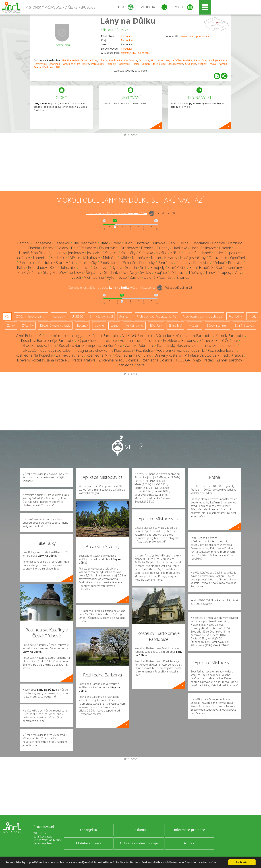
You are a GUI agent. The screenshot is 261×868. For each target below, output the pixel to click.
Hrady (252, 316)
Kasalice (111, 253)
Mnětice (188, 60)
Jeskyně (99, 326)
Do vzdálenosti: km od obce (117, 213)
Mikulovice (92, 258)
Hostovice (157, 60)
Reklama (139, 830)
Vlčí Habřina (94, 277)
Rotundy (82, 326)
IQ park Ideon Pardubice (97, 341)
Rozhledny (235, 316)
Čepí (172, 243)
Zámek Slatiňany (70, 355)
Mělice (75, 258)
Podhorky (147, 263)
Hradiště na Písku (33, 253)
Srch (144, 268)
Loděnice (23, 258)
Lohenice (40, 258)
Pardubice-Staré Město (75, 64)
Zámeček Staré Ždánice (219, 341)
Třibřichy (195, 272)
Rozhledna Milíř (99, 355)
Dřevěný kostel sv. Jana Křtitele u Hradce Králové (56, 360)
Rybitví (117, 268)
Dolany (62, 248)
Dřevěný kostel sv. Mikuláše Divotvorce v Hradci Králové (199, 355)
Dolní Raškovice (84, 248)
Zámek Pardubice (230, 336)
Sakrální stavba (244, 326)
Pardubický (127, 40)
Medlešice (59, 258)
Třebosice (178, 272)
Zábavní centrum (217, 326)
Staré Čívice (159, 64)
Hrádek (225, 248)
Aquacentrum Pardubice (140, 341)
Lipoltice (233, 253)
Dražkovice (131, 60)
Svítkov (202, 64)
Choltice (218, 243)
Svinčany (130, 272)
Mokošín (110, 258)
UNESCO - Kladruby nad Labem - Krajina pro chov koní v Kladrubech (78, 350)
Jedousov (58, 253)
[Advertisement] (130, 164)
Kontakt (189, 843)
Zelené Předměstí (159, 277)
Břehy (116, 243)
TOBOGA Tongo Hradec (195, 360)
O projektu (89, 830)
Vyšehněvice (117, 277)
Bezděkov (62, 243)
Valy (238, 272)
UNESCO (78, 316)
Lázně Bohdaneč (197, 253)
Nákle (124, 258)
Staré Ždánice (29, 272)
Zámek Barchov (229, 360)
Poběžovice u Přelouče (118, 263)
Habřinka (180, 248)
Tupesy (226, 272)
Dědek (48, 248)
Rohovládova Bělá (42, 268)
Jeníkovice (76, 253)
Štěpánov (94, 272)
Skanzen (125, 316)
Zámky (11, 326)
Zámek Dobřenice (140, 345)
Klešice (162, 253)
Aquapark (59, 316)
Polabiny (111, 64)
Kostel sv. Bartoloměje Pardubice (48, 341)
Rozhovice (101, 268)
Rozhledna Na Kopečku (34, 355)
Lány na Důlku (128, 21)
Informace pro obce (189, 830)
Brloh (128, 243)
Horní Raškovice (203, 248)
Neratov (171, 258)
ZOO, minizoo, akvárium (31, 316)
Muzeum (194, 326)
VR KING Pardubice (138, 336)
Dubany (163, 248)
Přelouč (219, 263)
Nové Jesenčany (217, 60)
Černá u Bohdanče (194, 243)
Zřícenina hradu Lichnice (119, 360)
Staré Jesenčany (229, 268)
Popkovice (124, 64)
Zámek (223, 64)
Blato (104, 243)
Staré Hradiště (201, 268)
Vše (7, 316)
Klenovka (146, 253)
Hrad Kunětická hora (39, 345)
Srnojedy (158, 268)
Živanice (183, 277)
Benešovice (42, 243)
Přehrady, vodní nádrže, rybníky (156, 316)
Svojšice (161, 272)
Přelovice (235, 263)
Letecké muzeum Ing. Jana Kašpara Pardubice (82, 336)
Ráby (21, 268)
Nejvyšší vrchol (134, 326)
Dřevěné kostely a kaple (55, 326)
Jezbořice (94, 253)
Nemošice (200, 60)
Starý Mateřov (54, 272)
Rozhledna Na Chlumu (133, 355)
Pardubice (127, 36)
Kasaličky (128, 253)
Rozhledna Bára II (222, 350)
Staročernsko (175, 64)
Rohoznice (68, 268)
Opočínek (54, 64)
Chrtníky (235, 243)
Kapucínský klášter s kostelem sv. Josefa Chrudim (197, 345)
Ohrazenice (40, 64)
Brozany (142, 243)
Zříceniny (28, 326)
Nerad (156, 258)
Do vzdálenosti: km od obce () (112, 288)
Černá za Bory (89, 60)
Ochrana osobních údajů (139, 843)
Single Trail (175, 326)
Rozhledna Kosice (130, 365)
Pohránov (165, 263)
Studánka (191, 64)
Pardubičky (98, 64)
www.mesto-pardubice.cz (196, 36)
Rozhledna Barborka (180, 341)
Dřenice (147, 248)
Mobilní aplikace (89, 843)
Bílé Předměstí (70, 60)
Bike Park (156, 326)
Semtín (146, 64)
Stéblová (76, 272)
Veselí (76, 277)
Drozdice (144, 60)
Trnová (212, 64)
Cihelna (103, 60)
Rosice (136, 64)
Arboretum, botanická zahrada (202, 316)
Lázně (114, 326)
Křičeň (176, 253)
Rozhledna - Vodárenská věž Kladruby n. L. (170, 350)
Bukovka (159, 243)
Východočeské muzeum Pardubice (184, 336)
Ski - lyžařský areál (101, 316)
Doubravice (116, 60)
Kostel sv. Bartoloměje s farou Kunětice (90, 345)
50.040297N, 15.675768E (135, 53)
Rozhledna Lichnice (157, 360)
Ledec (219, 253)
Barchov (24, 243)
